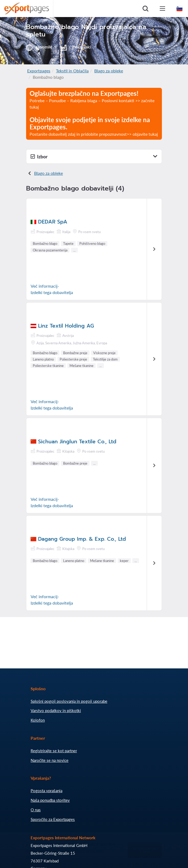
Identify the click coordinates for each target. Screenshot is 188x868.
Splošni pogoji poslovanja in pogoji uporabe (69, 701)
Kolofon (38, 720)
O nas (36, 810)
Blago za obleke (109, 71)
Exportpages (39, 71)
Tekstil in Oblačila (72, 71)
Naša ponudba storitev (50, 800)
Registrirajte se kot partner (54, 751)
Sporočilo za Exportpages (53, 819)
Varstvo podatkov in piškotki (56, 710)
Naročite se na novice (50, 760)
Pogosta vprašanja (46, 791)
